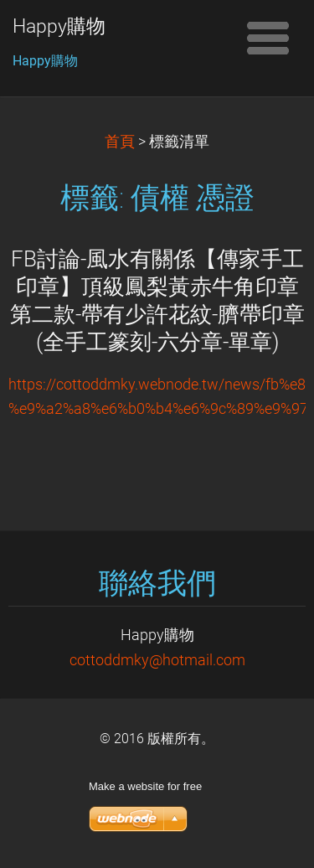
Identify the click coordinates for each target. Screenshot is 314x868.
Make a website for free (145, 786)
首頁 (120, 142)
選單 (268, 38)
